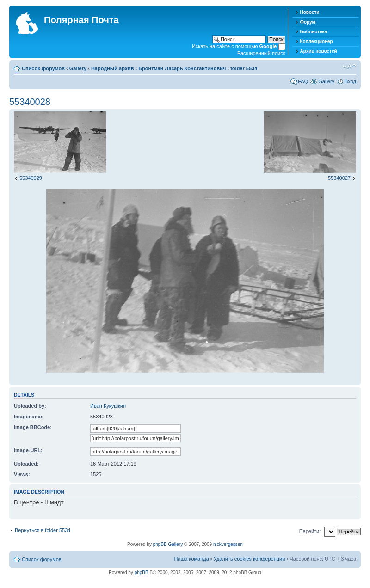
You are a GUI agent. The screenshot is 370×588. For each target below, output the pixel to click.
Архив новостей (319, 51)
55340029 (31, 178)
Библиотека (314, 32)
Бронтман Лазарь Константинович (182, 68)
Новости (310, 12)
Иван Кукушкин (108, 406)
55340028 (30, 102)
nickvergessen (228, 544)
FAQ (303, 81)
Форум (308, 22)
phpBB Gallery (168, 544)
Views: (22, 474)
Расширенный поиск (261, 53)
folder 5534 (244, 68)
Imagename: (29, 416)
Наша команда (191, 559)
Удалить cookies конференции (250, 559)
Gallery (78, 68)
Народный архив (113, 68)
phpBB (142, 573)
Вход (350, 81)
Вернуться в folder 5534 (43, 530)
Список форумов (43, 68)
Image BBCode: (33, 427)
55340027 (339, 178)
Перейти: (310, 531)
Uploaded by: (30, 406)
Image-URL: (28, 450)
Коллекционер (317, 41)
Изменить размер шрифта (349, 67)
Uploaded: (26, 464)
